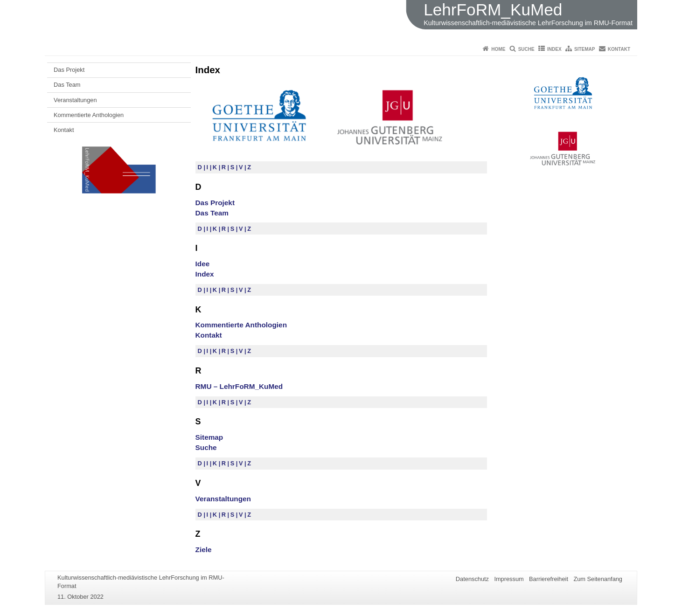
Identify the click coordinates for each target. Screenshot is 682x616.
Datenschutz (472, 579)
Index (554, 49)
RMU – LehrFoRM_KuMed (239, 386)
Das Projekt (69, 70)
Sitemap (585, 49)
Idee (203, 264)
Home (498, 49)
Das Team (67, 85)
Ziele (204, 550)
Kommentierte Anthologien (89, 115)
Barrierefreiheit (549, 579)
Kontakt (619, 49)
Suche (526, 49)
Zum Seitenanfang (598, 579)
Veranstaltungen (75, 100)
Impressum (509, 579)
